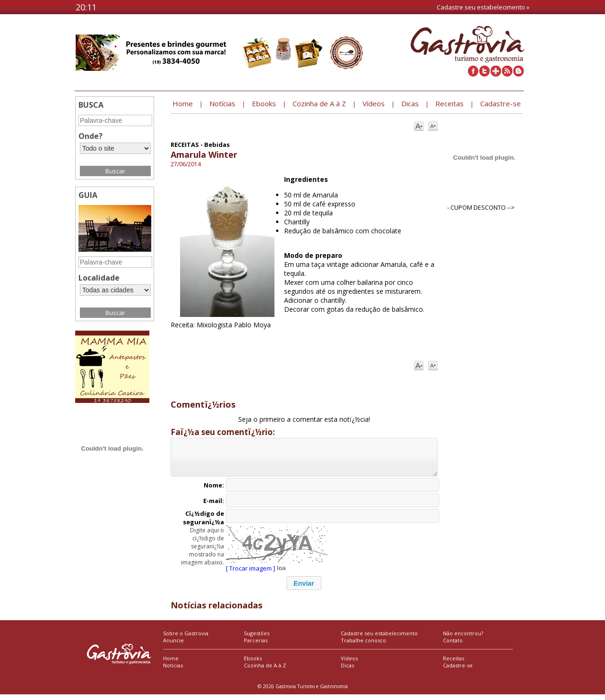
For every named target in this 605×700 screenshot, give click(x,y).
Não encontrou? (463, 639)
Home (171, 664)
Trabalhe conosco (363, 646)
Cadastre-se (458, 671)
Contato (453, 646)
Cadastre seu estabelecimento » (483, 7)
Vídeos (349, 664)
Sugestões (257, 639)
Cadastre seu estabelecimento (379, 639)
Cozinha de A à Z (265, 671)
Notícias (173, 671)
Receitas (454, 664)
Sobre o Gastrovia (186, 639)
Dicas (347, 671)
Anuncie (173, 646)
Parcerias (256, 646)
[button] (304, 589)
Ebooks (253, 664)
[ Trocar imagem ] (251, 574)
